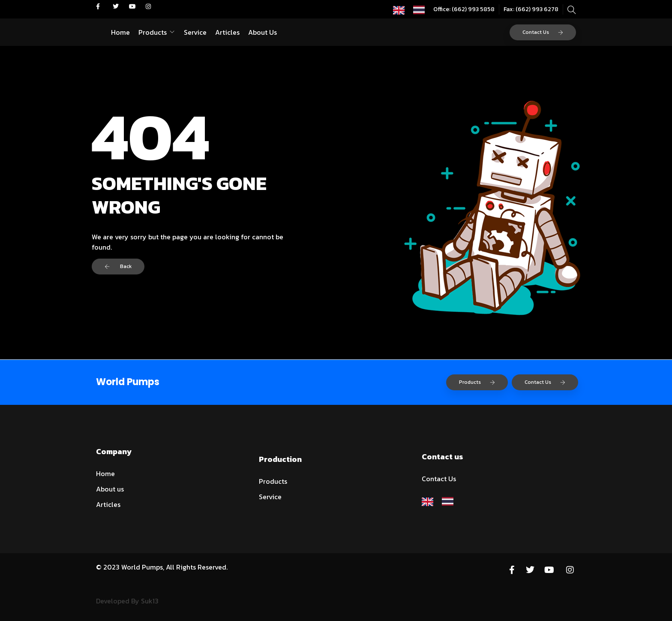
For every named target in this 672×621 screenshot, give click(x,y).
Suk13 (150, 601)
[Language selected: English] (413, 9)
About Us (262, 32)
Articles (227, 32)
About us (110, 489)
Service (195, 32)
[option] (421, 10)
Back (118, 266)
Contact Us (543, 32)
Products (153, 32)
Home (120, 32)
